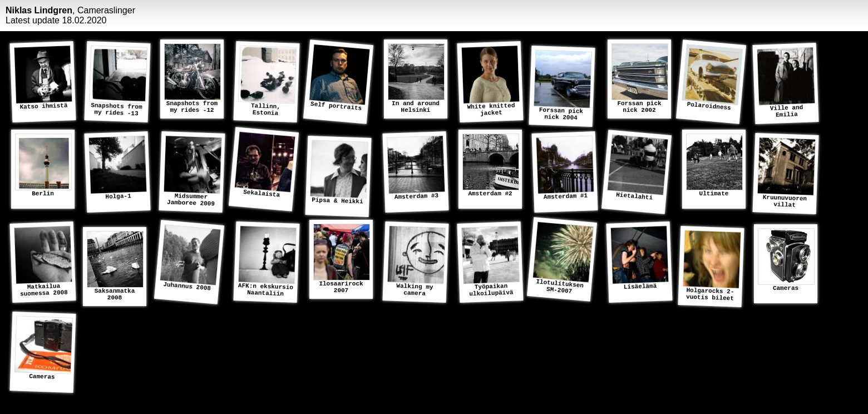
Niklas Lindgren (39, 10)
